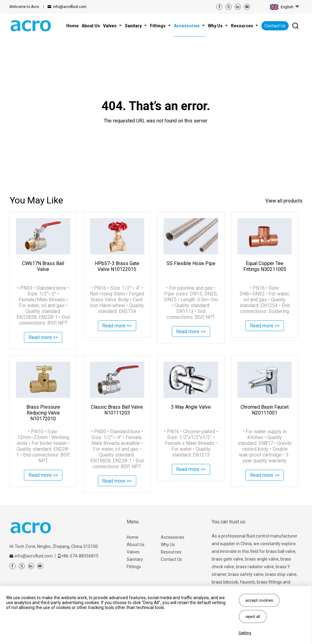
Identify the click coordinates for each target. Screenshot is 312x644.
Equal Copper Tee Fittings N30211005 (265, 266)
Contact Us (275, 26)
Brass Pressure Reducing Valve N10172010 (43, 413)
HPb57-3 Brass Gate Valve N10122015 (117, 266)
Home (133, 537)
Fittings (134, 567)
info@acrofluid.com (70, 7)
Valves (133, 552)
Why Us (168, 545)
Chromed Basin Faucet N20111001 (265, 410)
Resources (171, 552)
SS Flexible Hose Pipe (191, 263)
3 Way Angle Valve (191, 407)
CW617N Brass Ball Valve (43, 266)
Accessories (173, 537)
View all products (284, 201)
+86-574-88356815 (80, 556)
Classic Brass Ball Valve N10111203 (117, 410)
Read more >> (43, 338)
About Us (136, 545)
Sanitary (135, 559)
